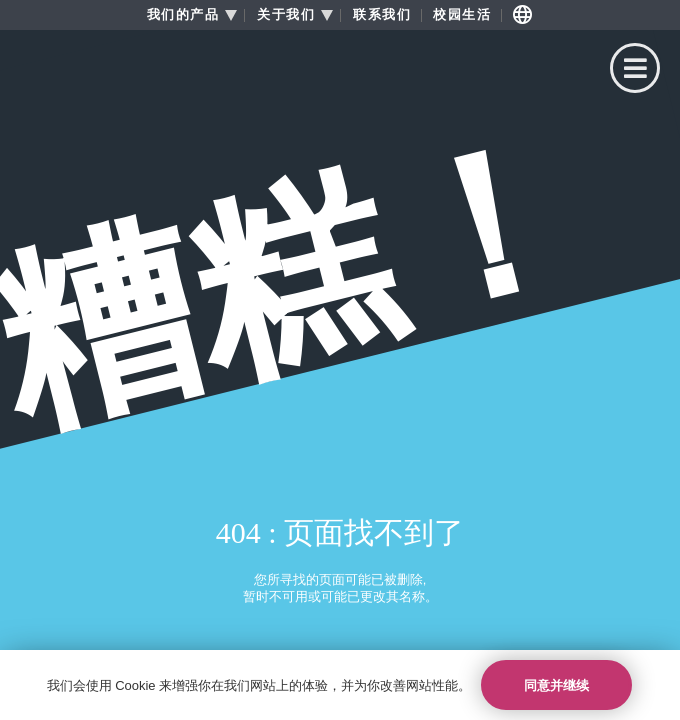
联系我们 (382, 15)
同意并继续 (556, 685)
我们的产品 (183, 15)
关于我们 (286, 15)
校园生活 (462, 15)
